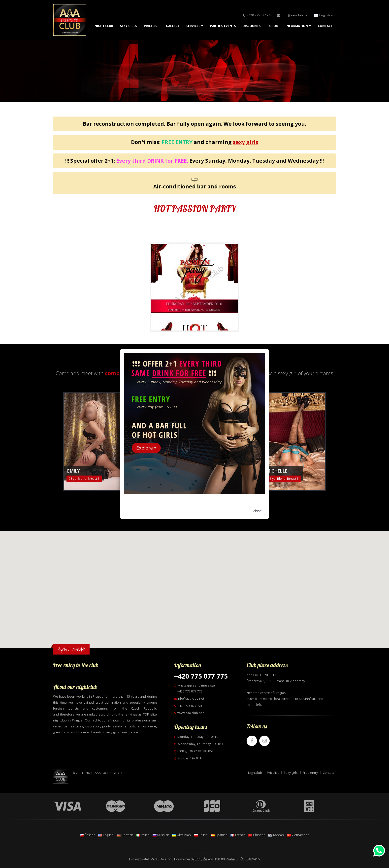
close (258, 511)
